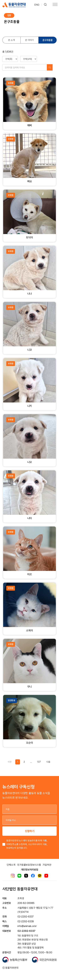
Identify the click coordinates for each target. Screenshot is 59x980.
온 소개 (11, 40)
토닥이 (29, 237)
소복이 (29, 630)
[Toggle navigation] (55, 5)
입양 (9, 15)
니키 (30, 406)
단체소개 (11, 865)
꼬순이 (29, 743)
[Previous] (48, 762)
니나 (30, 294)
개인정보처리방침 (30, 870)
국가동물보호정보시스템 (29, 865)
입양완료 (12, 700)
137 (39, 762)
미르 (30, 574)
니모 (30, 462)
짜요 (30, 181)
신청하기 (30, 831)
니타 (30, 518)
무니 (30, 687)
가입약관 (47, 865)
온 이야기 (29, 40)
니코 (30, 350)
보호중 (11, 83)
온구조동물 (48, 40)
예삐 (30, 125)
